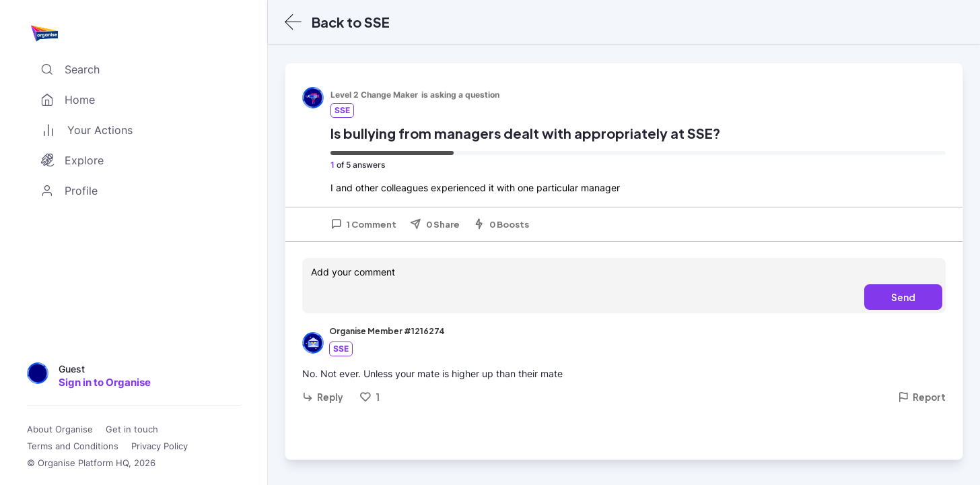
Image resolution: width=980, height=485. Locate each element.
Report (922, 397)
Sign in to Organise (105, 382)
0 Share (435, 224)
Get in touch (132, 429)
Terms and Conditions (73, 446)
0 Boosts (501, 224)
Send (903, 297)
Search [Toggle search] (67, 69)
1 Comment (363, 224)
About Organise (60, 429)
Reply (323, 397)
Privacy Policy (160, 446)
